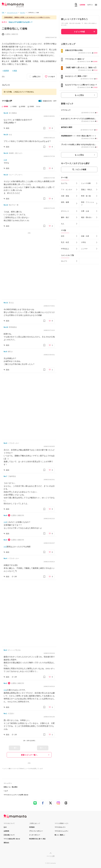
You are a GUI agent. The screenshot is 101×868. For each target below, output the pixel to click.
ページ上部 (51, 856)
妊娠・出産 (85, 236)
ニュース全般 (86, 183)
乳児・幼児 (65, 242)
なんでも (64, 183)
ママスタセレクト (60, 827)
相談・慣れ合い (87, 217)
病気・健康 (65, 202)
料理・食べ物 (86, 196)
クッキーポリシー (35, 835)
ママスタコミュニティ (61, 831)
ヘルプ (6, 791)
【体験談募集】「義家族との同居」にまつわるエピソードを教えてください (27, 17)
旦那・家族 (65, 196)
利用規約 (32, 827)
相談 (15, 71)
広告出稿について (9, 835)
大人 (63, 224)
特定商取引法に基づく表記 (37, 839)
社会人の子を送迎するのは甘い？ (21, 22)
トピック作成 (79, 32)
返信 (8, 128)
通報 (3, 77)
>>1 (5, 690)
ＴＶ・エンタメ (67, 190)
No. (6, 113)
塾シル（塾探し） (60, 835)
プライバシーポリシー (36, 831)
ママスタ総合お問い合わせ (12, 839)
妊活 (63, 236)
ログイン (90, 5)
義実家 (6, 71)
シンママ (84, 249)
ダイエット (65, 211)
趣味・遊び (65, 217)
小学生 (83, 242)
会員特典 (6, 831)
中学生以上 (65, 249)
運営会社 (6, 843)
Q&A (5, 827)
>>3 (5, 547)
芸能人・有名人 (87, 190)
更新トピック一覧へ (29, 755)
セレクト (64, 261)
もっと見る (79, 95)
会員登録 (82, 5)
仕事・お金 (85, 211)
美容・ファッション (87, 203)
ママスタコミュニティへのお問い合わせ (16, 795)
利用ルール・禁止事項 (10, 787)
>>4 (5, 160)
